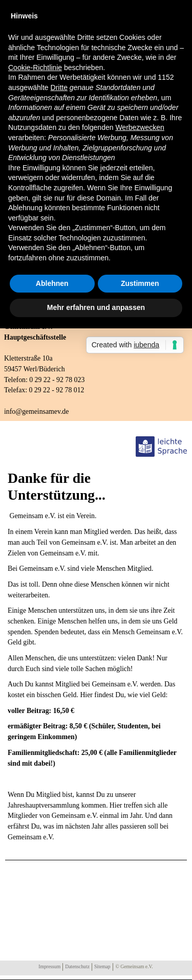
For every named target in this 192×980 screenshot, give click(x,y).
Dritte (59, 87)
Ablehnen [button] (52, 283)
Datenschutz (77, 966)
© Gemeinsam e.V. (134, 966)
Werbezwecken (140, 127)
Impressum (49, 966)
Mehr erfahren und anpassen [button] (96, 307)
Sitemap (102, 966)
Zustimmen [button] (140, 283)
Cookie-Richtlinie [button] (35, 68)
